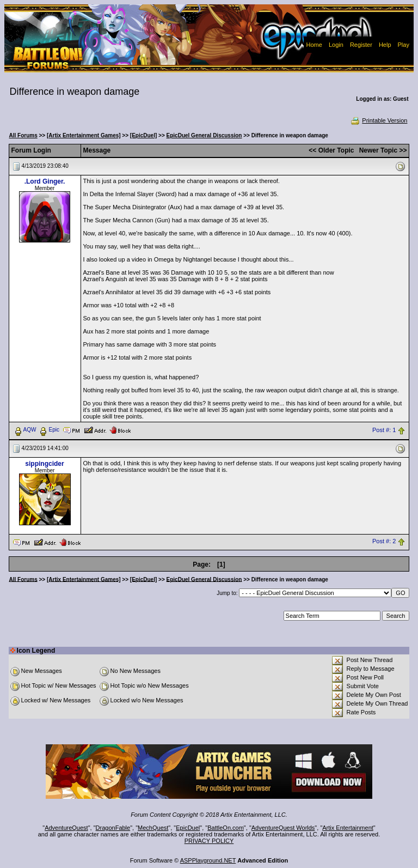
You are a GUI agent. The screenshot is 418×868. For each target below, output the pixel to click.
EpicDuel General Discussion (204, 135)
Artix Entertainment (348, 828)
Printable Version (379, 120)
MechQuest (153, 828)
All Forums (23, 135)
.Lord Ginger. (45, 181)
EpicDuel (188, 828)
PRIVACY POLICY (209, 841)
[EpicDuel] (143, 135)
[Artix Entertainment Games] (84, 135)
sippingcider (44, 464)
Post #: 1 (384, 430)
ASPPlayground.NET (208, 860)
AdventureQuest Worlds (283, 828)
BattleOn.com (226, 828)
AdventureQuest (66, 828)
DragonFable (113, 828)
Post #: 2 (384, 542)
